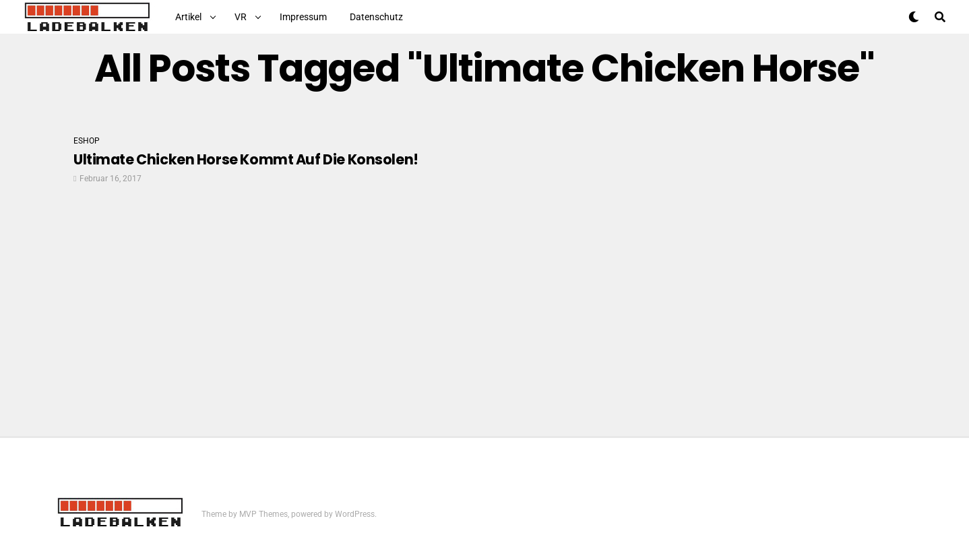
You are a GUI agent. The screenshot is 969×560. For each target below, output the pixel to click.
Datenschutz (376, 17)
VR (241, 17)
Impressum (303, 17)
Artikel (188, 17)
